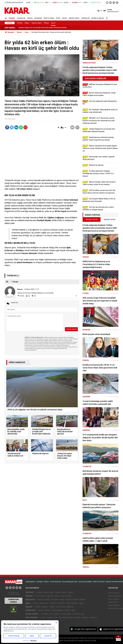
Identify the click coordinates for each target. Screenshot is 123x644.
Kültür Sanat (61, 607)
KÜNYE (46, 582)
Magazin (45, 607)
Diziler (38, 607)
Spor (58, 18)
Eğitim (27, 23)
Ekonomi (38, 18)
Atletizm (61, 603)
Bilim (73, 610)
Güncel (12, 18)
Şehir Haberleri (114, 605)
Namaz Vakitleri (115, 596)
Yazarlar (21, 18)
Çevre (53, 23)
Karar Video (74, 18)
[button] (59, 128)
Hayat (64, 18)
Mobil (41, 610)
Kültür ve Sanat (74, 617)
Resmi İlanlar (98, 18)
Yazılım (67, 610)
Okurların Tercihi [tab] (92, 219)
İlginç (69, 614)
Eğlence (70, 607)
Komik (63, 614)
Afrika (68, 596)
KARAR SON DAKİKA (13, 601)
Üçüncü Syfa (48, 592)
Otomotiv (54, 599)
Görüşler (85, 18)
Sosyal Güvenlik (71, 599)
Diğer (81, 603)
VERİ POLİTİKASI (99, 582)
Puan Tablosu (114, 599)
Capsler (50, 617)
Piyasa (41, 599)
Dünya (30, 18)
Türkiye (46, 23)
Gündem (45, 614)
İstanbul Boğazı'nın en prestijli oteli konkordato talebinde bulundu (42, 28)
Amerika (49, 596)
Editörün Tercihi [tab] (110, 219)
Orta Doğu (40, 596)
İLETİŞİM (39, 582)
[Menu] (106, 18)
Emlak (47, 599)
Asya (63, 596)
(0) (35, 296)
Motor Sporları (72, 603)
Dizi (51, 614)
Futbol (36, 603)
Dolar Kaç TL (113, 602)
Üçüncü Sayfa (36, 23)
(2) (29, 296)
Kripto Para (49, 18)
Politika (20, 23)
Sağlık (52, 607)
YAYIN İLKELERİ (55, 582)
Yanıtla (22, 296)
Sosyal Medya (58, 610)
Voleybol (53, 603)
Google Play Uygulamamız (85, 629)
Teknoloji (30, 610)
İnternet (47, 610)
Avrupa (57, 596)
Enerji (62, 599)
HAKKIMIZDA (30, 582)
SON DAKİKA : (10, 28)
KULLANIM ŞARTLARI (70, 582)
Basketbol (44, 603)
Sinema (56, 614)
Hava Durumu (114, 593)
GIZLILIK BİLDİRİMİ (85, 582)
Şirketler (82, 599)
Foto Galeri (31, 617)
